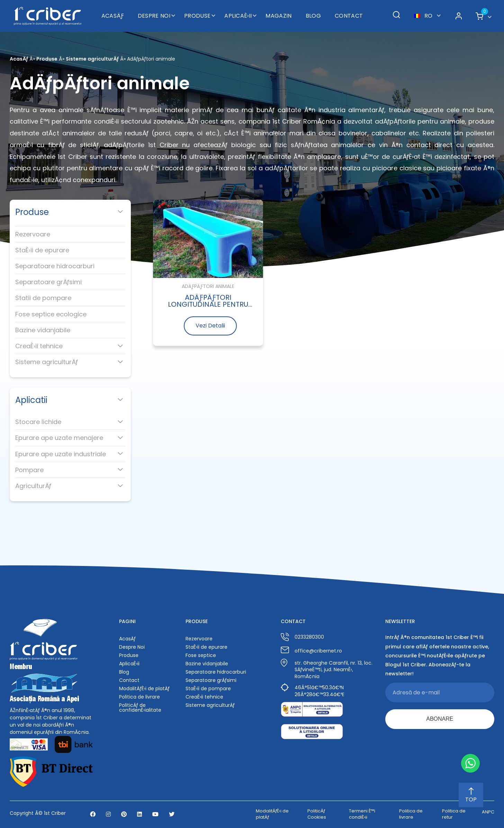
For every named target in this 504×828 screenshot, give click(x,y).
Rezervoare (33, 234)
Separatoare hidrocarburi (55, 266)
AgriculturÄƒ (33, 486)
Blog (313, 16)
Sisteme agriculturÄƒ (92, 59)
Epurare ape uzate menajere (59, 438)
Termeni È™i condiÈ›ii (362, 814)
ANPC (488, 812)
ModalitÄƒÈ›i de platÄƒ (144, 688)
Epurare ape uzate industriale (61, 454)
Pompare (29, 470)
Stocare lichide (38, 422)
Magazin (278, 16)
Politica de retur (454, 814)
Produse (197, 16)
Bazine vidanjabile (43, 330)
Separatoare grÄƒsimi (48, 282)
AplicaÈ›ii (238, 16)
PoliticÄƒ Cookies (317, 814)
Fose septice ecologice (51, 314)
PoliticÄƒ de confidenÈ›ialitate (140, 708)
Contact (349, 16)
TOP (471, 795)
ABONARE (440, 719)
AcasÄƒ (113, 16)
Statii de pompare (43, 298)
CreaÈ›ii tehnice (39, 346)
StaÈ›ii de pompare (208, 688)
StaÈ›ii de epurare (42, 250)
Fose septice (201, 655)
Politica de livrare (139, 697)
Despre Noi (154, 16)
